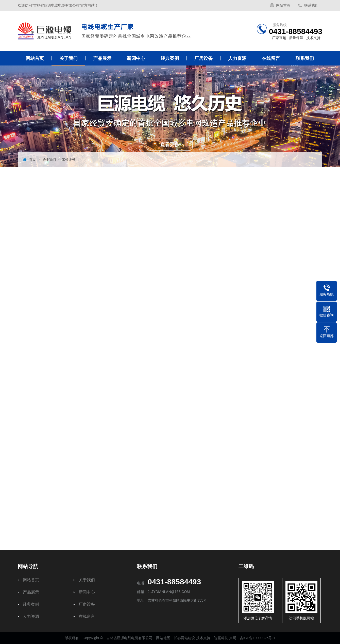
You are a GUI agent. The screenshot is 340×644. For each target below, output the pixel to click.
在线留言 (271, 58)
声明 (233, 638)
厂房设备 (203, 58)
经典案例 (170, 58)
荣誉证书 (69, 160)
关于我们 (69, 58)
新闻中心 (136, 58)
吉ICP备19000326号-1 (258, 638)
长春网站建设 (184, 638)
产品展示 (102, 58)
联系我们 (311, 5)
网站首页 (283, 5)
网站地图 (163, 638)
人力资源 (237, 58)
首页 (32, 160)
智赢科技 (221, 638)
